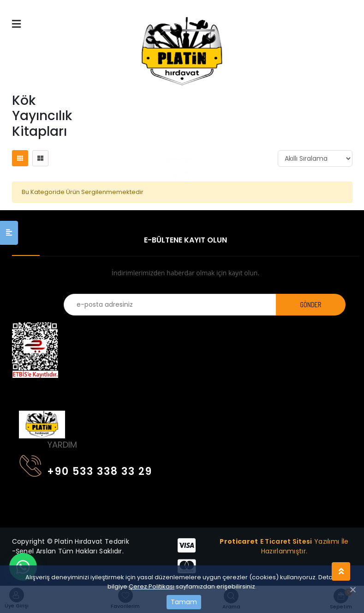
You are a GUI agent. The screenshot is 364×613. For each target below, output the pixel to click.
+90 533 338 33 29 (86, 470)
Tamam (184, 602)
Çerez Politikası (152, 586)
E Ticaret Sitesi (286, 541)
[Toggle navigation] (25, 391)
